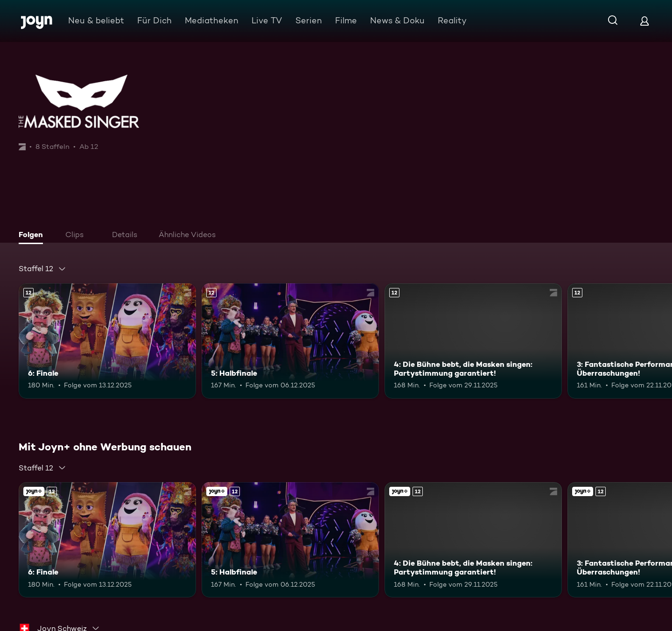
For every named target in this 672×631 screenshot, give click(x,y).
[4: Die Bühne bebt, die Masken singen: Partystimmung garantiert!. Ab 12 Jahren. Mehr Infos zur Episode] (473, 341)
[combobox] (42, 269)
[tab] (33, 236)
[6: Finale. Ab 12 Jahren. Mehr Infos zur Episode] (107, 341)
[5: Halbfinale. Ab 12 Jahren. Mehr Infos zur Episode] (290, 341)
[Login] (644, 21)
